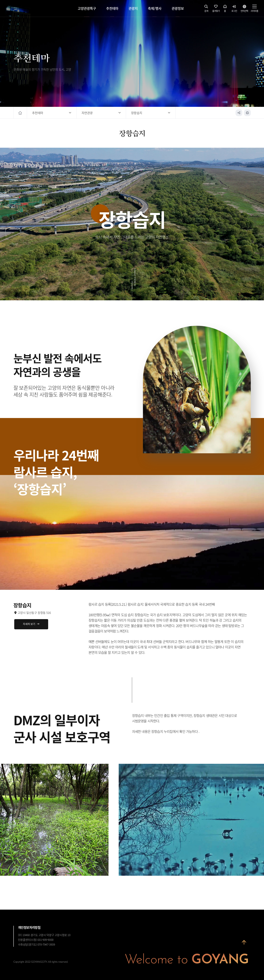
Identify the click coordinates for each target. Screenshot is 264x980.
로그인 (234, 9)
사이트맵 (254, 9)
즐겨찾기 (216, 9)
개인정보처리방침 (29, 927)
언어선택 (244, 9)
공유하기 (239, 113)
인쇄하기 (247, 113)
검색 (206, 9)
